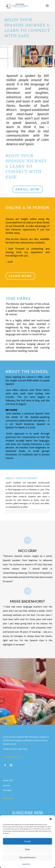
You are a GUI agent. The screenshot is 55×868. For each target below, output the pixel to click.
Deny (27, 849)
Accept (28, 841)
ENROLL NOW (28, 189)
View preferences (27, 857)
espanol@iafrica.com (12, 757)
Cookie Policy (26, 864)
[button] (51, 819)
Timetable (7, 790)
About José (8, 780)
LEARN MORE (20, 276)
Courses (6, 785)
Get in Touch (8, 798)
